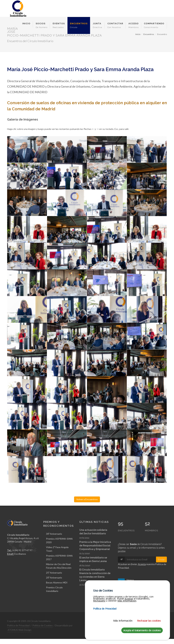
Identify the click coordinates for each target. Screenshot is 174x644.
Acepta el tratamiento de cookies (142, 630)
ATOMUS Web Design (20, 630)
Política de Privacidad (18, 625)
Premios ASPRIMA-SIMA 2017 (59, 557)
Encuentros (149, 34)
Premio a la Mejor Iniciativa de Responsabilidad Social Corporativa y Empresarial (95, 546)
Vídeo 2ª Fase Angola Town (57, 549)
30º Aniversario (54, 534)
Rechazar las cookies (149, 621)
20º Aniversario (54, 578)
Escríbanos (20, 554)
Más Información (123, 621)
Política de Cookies (43, 625)
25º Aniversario (54, 573)
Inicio (138, 34)
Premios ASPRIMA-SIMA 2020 (59, 540)
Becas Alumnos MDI (57, 582)
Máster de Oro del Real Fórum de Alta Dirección (59, 566)
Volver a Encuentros (87, 499)
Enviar (161, 559)
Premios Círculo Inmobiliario (54, 589)
